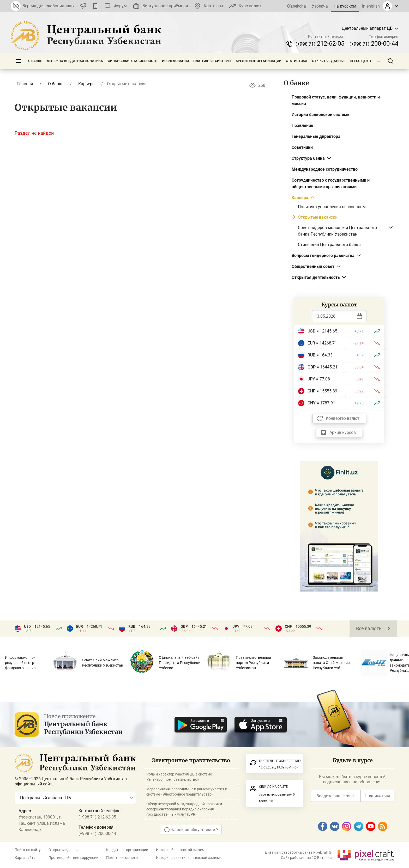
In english (371, 6)
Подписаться (377, 796)
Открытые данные (329, 61)
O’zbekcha (296, 6)
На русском (345, 6)
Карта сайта (25, 858)
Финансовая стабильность (132, 61)
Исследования (175, 61)
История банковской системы (182, 850)
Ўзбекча (320, 6)
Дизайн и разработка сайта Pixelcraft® (298, 852)
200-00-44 (374, 44)
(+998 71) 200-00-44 (97, 833)
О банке (35, 61)
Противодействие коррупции (73, 858)
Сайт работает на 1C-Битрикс (306, 858)
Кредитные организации (259, 61)
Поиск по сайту (28, 850)
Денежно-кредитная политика (75, 61)
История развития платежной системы (189, 858)
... (378, 61)
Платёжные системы (212, 61)
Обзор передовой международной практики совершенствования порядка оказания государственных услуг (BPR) (184, 809)
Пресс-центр (361, 61)
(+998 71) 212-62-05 (97, 817)
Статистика (297, 61)
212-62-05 (320, 44)
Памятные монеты (122, 858)
